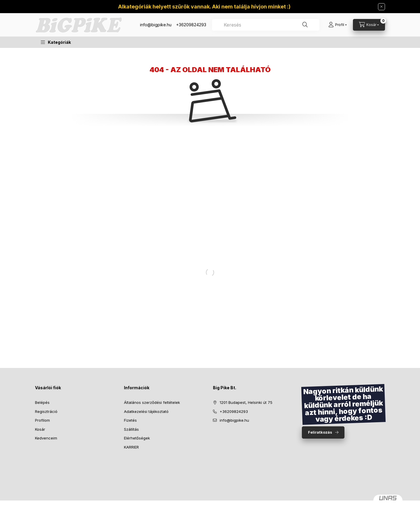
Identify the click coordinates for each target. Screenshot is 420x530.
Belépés (42, 402)
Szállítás (131, 429)
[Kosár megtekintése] (369, 25)
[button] (56, 42)
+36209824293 (191, 25)
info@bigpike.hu (156, 25)
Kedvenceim (46, 438)
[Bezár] (381, 7)
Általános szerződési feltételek (152, 402)
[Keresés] (305, 25)
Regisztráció (46, 411)
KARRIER (131, 447)
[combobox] (266, 25)
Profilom (42, 420)
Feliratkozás (320, 432)
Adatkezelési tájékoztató (146, 411)
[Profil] (338, 25)
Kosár (40, 429)
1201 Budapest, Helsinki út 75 (246, 402)
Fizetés (130, 420)
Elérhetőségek (137, 438)
